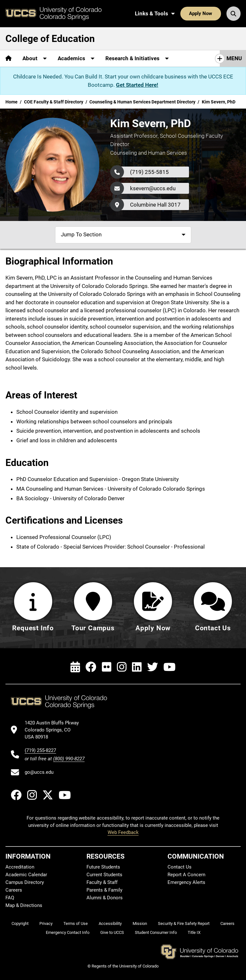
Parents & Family (104, 890)
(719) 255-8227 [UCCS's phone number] (40, 750)
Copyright (20, 923)
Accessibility (110, 923)
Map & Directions (24, 905)
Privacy (46, 923)
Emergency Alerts (186, 882)
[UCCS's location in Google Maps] (55, 730)
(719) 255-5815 (149, 172)
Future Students (103, 867)
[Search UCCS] (234, 13)
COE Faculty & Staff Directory (54, 102)
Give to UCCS (112, 932)
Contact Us (180, 867)
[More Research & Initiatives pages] (137, 58)
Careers (14, 890)
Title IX (194, 932)
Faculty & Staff (102, 882)
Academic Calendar (26, 875)
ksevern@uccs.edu (153, 188)
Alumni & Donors (105, 898)
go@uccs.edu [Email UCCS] (39, 772)
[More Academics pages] (76, 58)
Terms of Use (76, 923)
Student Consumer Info (156, 932)
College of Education (50, 39)
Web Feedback (123, 832)
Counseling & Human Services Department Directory (142, 102)
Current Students (104, 875)
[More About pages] (35, 58)
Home (12, 102)
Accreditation (20, 867)
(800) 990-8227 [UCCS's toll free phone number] (69, 759)
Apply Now (201, 13)
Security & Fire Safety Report (184, 923)
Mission (140, 923)
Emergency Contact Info (68, 932)
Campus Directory (25, 882)
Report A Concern (186, 875)
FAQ (10, 898)
